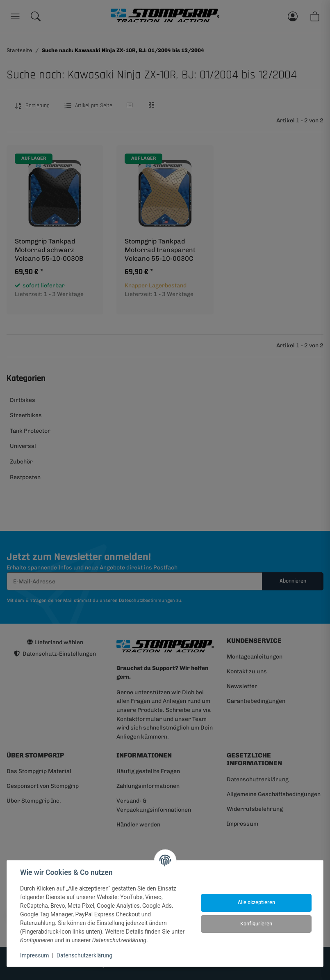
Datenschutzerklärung (84, 955)
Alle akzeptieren (256, 902)
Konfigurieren (256, 924)
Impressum (34, 955)
